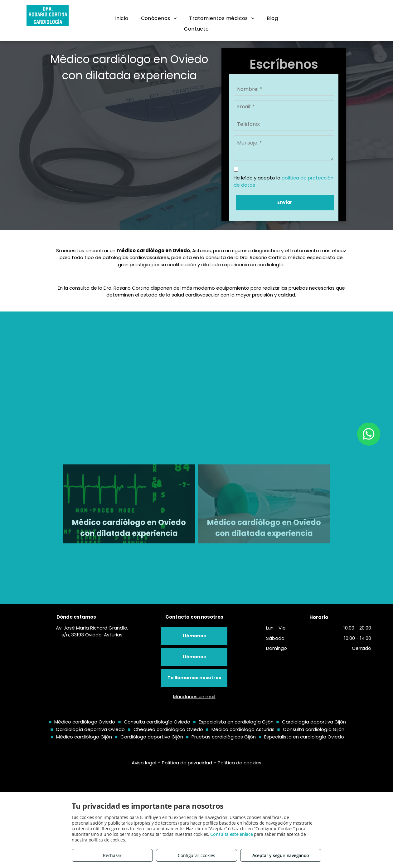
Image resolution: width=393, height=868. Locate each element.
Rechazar (112, 855)
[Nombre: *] (284, 89)
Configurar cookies (196, 855)
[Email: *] (284, 107)
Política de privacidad (187, 763)
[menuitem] (122, 18)
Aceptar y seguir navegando (281, 855)
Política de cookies (240, 763)
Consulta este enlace (231, 834)
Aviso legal (144, 763)
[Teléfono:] (284, 124)
